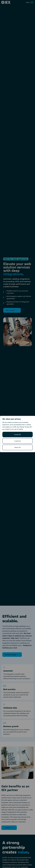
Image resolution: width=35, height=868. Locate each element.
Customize (18, 441)
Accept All (17, 435)
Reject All (17, 447)
